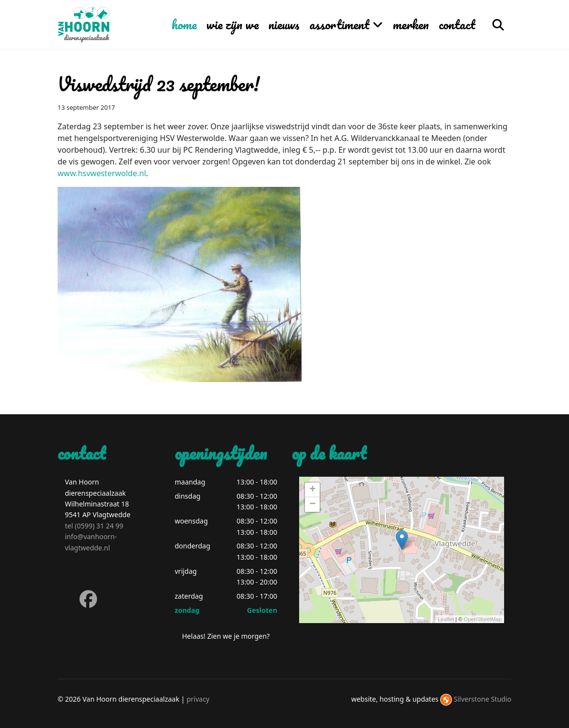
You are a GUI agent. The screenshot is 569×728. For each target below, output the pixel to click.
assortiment (339, 24)
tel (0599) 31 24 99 (94, 526)
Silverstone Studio (483, 699)
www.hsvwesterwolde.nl (102, 173)
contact (457, 24)
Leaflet (446, 619)
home (184, 24)
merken (411, 24)
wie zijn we (233, 24)
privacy (198, 699)
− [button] (313, 505)
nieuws (284, 24)
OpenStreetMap (483, 619)
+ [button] (313, 490)
